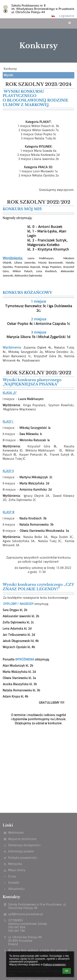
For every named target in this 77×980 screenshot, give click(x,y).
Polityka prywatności (23, 858)
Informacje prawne (21, 851)
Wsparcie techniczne (22, 839)
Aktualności (16, 889)
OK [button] (67, 971)
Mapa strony (17, 870)
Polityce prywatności (54, 965)
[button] (53, 16)
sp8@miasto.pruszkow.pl (26, 914)
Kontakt (14, 883)
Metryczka (15, 864)
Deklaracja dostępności (24, 845)
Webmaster (16, 833)
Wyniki (8, 75)
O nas (12, 877)
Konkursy (10, 69)
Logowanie (67, 16)
